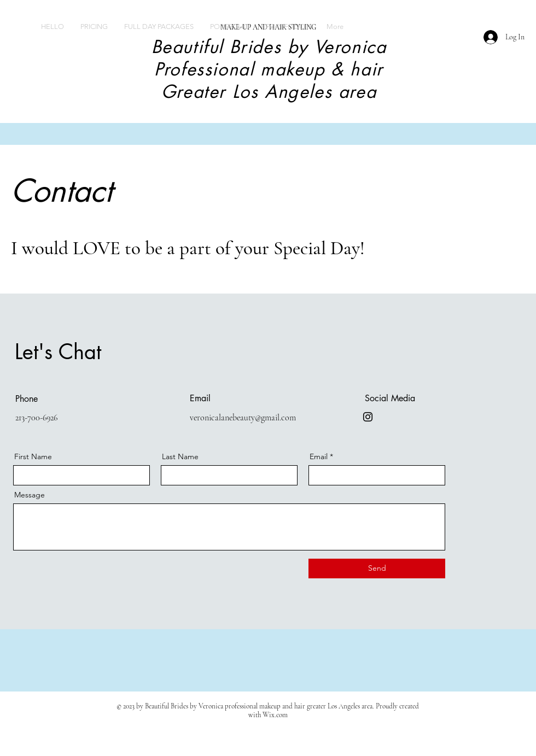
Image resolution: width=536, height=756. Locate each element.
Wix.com (275, 715)
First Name (33, 456)
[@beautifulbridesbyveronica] (368, 417)
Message (30, 495)
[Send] (377, 569)
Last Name (180, 456)
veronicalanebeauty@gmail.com (243, 418)
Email (319, 456)
